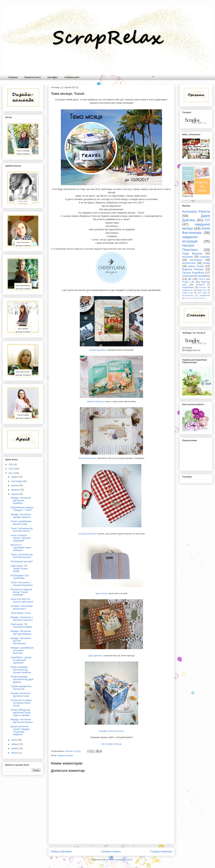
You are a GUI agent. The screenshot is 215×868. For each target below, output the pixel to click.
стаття (202, 279)
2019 (11, 464)
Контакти (53, 77)
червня (15, 744)
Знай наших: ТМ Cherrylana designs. (22, 626)
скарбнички (205, 295)
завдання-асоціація (190, 239)
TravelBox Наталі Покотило (112, 731)
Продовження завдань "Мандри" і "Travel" (22, 509)
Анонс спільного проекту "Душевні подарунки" (21, 538)
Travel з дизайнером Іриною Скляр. (21, 523)
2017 (11, 473)
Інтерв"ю (200, 285)
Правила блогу (33, 77)
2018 (11, 469)
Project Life (188, 282)
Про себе (202, 293)
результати (189, 263)
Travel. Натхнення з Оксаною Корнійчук (22, 584)
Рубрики (13, 77)
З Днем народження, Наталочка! (21, 688)
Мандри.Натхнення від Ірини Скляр (20, 695)
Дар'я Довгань (95, 656)
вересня (16, 490)
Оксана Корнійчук (97, 350)
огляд (206, 263)
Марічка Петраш (95, 401)
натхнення (196, 260)
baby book (189, 298)
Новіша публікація (61, 851)
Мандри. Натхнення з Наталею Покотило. (22, 619)
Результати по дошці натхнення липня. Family (21, 703)
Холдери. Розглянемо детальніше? (22, 607)
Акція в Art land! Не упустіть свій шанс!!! (22, 600)
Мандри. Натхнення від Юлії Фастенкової (21, 641)
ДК (190, 279)
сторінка (205, 257)
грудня (15, 477)
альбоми (187, 257)
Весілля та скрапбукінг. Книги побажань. (21, 548)
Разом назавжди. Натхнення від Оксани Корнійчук (21, 670)
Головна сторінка (111, 851)
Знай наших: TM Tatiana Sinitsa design (19, 569)
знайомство (187, 290)
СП (207, 220)
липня (14, 740)
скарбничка (188, 287)
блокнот (203, 287)
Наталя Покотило (190, 248)
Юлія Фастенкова (87, 458)
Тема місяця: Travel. (21, 613)
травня (15, 748)
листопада (17, 481)
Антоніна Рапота (87, 534)
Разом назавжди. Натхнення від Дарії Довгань (22, 679)
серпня (15, 494)
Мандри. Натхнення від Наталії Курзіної (22, 721)
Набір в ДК (188, 293)
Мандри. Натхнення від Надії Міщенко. (21, 632)
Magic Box (202, 290)
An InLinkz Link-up (111, 744)
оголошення (188, 295)
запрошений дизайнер (196, 276)
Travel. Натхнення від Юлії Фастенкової (21, 556)
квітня (14, 753)
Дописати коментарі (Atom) (119, 860)
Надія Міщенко (192, 254)
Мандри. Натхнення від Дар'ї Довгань (21, 516)
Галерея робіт (72, 77)
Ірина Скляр (101, 593)
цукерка (200, 298)
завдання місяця (65, 755)
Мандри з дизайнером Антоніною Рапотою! (22, 650)
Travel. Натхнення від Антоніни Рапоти (21, 530)
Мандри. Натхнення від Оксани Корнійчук (21, 500)
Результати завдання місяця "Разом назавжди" (21, 592)
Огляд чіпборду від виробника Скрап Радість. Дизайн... (21, 713)
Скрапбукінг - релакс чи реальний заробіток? (21, 660)
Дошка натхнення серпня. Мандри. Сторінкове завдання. (20, 730)
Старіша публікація (161, 851)
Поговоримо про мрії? (22, 561)
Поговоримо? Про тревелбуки (20, 577)
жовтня (15, 485)
